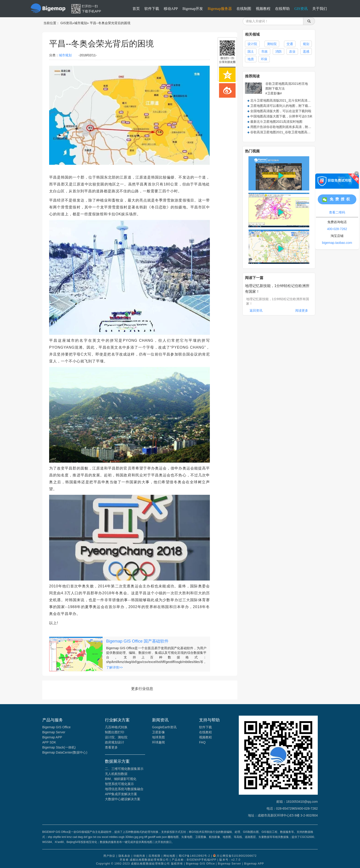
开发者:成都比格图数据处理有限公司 (144, 860)
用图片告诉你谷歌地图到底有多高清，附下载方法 (286, 127)
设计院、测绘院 (116, 737)
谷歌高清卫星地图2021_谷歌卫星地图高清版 (282, 132)
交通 (290, 44)
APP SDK (49, 742)
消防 (278, 51)
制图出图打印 (115, 732)
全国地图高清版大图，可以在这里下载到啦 (281, 111)
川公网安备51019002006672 (236, 856)
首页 (136, 9)
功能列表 (139, 856)
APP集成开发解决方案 (121, 794)
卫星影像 (158, 732)
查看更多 (111, 747)
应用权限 (155, 856)
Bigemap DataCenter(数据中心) (65, 752)
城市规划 (81, 23)
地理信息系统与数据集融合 (124, 789)
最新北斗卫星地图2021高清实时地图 (276, 122)
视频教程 (263, 9)
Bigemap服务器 (220, 9)
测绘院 (272, 44)
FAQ (202, 742)
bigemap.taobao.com (337, 243)
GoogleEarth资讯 (164, 727)
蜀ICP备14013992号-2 (194, 856)
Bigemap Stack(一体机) (59, 747)
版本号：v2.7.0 (230, 860)
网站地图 (169, 856)
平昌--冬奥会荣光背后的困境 (110, 23)
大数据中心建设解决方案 (123, 799)
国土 (251, 51)
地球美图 (158, 737)
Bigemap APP (52, 737)
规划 (306, 44)
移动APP (171, 9)
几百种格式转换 (116, 727)
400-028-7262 (337, 229)
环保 (264, 59)
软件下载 (152, 9)
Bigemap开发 (193, 9)
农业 (292, 51)
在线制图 (244, 9)
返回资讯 (256, 310)
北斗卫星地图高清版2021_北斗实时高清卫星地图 (285, 100)
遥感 (306, 51)
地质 (251, 59)
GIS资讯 (301, 9)
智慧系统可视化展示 (119, 784)
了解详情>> (114, 667)
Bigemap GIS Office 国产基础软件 (137, 641)
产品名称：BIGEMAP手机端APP (194, 860)
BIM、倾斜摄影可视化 (121, 779)
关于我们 (320, 9)
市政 (264, 51)
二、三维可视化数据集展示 (124, 769)
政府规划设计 (115, 742)
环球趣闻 (158, 742)
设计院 (252, 44)
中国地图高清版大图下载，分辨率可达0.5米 (281, 116)
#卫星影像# (274, 93)
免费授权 (337, 200)
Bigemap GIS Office (56, 727)
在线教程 (205, 732)
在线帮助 (282, 9)
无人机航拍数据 (116, 774)
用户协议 (109, 856)
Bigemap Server (54, 732)
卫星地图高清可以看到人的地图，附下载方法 (282, 106)
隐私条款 (124, 856)
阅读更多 (302, 310)
